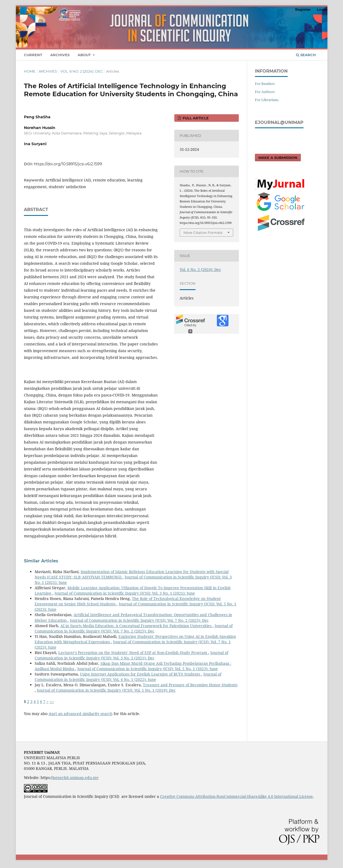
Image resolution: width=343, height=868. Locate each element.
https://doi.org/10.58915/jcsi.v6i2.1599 (68, 164)
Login (322, 9)
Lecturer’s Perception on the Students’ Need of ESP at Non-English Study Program (133, 653)
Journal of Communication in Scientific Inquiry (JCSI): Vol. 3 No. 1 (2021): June (125, 593)
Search (306, 55)
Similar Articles (41, 561)
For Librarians (267, 100)
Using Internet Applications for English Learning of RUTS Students (141, 674)
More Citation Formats (203, 233)
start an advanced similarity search (81, 714)
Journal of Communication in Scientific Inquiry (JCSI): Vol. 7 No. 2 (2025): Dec (139, 620)
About (85, 55)
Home (30, 71)
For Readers (265, 84)
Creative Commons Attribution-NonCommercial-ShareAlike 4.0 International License (237, 796)
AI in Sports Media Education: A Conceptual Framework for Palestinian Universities (136, 626)
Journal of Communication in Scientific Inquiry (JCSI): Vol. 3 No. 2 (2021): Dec (131, 655)
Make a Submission (278, 158)
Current (33, 55)
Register (303, 9)
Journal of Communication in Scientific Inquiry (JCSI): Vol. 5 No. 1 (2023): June (148, 669)
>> (52, 701)
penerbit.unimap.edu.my (76, 778)
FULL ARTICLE (195, 118)
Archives (60, 55)
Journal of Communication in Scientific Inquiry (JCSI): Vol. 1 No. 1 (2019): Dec (106, 690)
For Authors (265, 92)
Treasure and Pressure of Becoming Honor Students (190, 685)
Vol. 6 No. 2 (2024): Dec (82, 71)
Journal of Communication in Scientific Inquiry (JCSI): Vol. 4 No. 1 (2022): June (128, 677)
